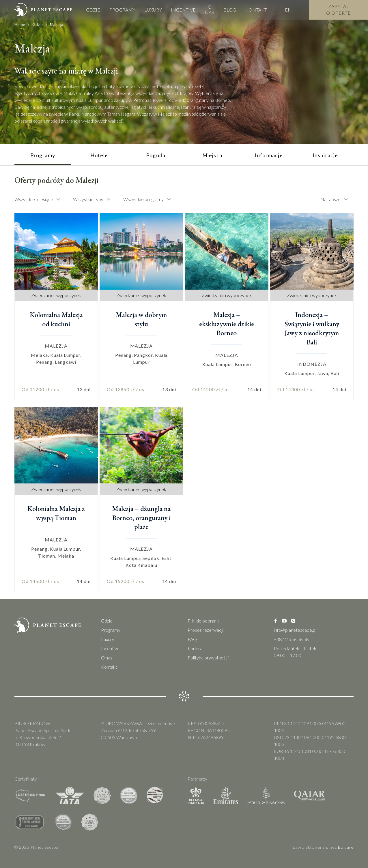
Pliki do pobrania (204, 621)
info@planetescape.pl (295, 630)
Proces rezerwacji (205, 630)
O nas (210, 9)
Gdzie (93, 9)
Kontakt (256, 9)
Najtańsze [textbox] (330, 199)
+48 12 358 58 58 (291, 639)
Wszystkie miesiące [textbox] (34, 199)
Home (20, 24)
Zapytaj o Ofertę (339, 9)
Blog (230, 9)
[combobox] (40, 199)
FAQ (192, 639)
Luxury (153, 9)
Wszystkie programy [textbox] (143, 199)
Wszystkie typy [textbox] (88, 199)
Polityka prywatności (208, 658)
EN (288, 9)
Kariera (195, 648)
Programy (122, 9)
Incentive (183, 9)
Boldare (346, 847)
